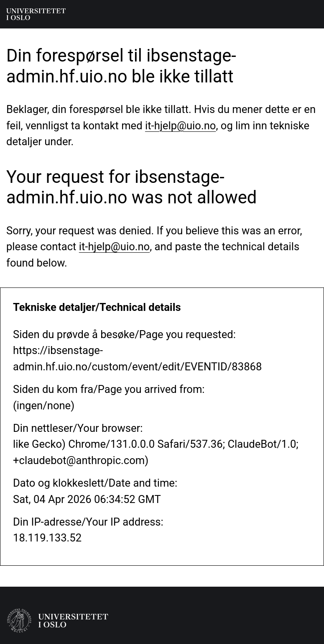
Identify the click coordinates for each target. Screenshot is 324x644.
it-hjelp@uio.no (180, 126)
